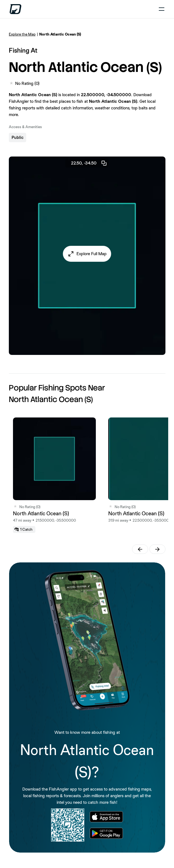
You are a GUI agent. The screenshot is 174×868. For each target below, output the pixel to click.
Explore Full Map (92, 254)
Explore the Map (22, 34)
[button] (87, 254)
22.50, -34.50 (89, 163)
